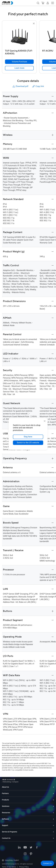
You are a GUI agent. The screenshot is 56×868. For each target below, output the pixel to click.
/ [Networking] (20, 780)
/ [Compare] (29, 780)
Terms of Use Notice (9, 865)
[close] (45, 421)
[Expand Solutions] (53, 804)
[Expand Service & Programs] (53, 830)
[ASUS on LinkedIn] (19, 846)
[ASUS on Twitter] (31, 846)
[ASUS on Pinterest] (31, 852)
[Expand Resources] (53, 811)
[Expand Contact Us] (53, 836)
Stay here (28, 437)
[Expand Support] (53, 824)
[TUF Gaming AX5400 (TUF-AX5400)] (19, 52)
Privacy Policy (24, 865)
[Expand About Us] (53, 785)
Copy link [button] (38, 86)
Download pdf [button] (20, 86)
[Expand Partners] (53, 792)
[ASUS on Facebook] (37, 846)
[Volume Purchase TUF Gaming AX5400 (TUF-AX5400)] (19, 62)
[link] (19, 68)
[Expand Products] (53, 798)
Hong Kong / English (10, 858)
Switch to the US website (28, 443)
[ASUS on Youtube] (25, 846)
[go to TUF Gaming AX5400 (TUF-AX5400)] (19, 37)
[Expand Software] (53, 817)
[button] (38, 3)
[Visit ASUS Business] (9, 780)
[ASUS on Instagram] (25, 852)
